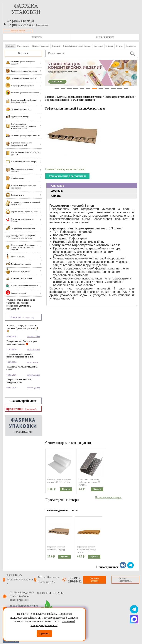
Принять (44, 634)
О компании (23, 46)
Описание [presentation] (58, 186)
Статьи (120, 46)
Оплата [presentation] (56, 196)
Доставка (98, 46)
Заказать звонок (18, 31)
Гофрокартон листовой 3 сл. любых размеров (70, 100)
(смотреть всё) (28, 318)
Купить (66, 489)
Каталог (23, 53)
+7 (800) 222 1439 (21, 25)
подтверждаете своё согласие (60, 618)
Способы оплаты (50, 593)
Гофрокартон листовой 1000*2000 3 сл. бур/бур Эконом (87, 550)
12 (126, 88)
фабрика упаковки (26, 9)
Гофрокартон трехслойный (119, 97)
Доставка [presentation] (57, 191)
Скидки (56, 46)
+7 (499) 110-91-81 (75, 580)
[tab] (92, 186)
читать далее (33, 337)
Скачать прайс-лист (23, 401)
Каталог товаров (41, 46)
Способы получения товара (77, 46)
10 (113, 88)
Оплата (110, 46)
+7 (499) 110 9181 (21, 21)
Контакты (37, 37)
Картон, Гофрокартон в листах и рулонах (80, 97)
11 (120, 88)
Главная (10, 46)
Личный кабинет (105, 37)
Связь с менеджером (125, 580)
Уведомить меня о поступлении (67, 176)
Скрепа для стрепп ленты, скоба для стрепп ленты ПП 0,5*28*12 (89, 482)
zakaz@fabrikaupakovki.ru (24, 606)
